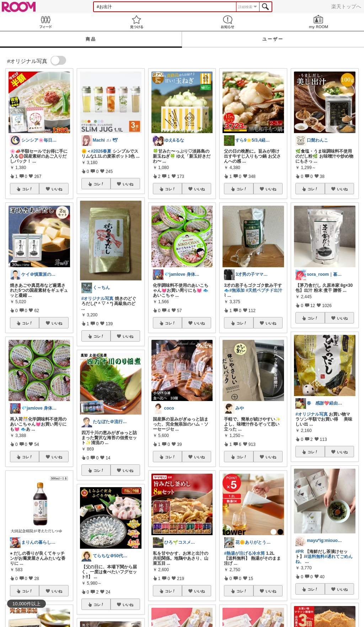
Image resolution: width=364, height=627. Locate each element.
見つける (136, 22)
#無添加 (237, 290)
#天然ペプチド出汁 (264, 290)
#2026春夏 (101, 151)
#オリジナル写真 (98, 299)
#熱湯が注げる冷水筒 (244, 553)
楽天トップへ (346, 6)
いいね (57, 189)
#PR (299, 552)
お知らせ (227, 22)
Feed (45, 22)
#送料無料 (315, 557)
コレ (27, 189)
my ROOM (318, 22)
